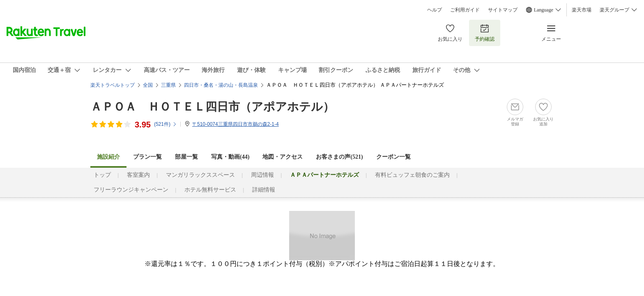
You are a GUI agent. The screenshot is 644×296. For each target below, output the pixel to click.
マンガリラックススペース (200, 175)
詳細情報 (264, 190)
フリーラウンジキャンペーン (131, 190)
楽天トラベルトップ (113, 85)
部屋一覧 (186, 157)
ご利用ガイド (465, 10)
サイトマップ (503, 10)
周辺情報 (262, 175)
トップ (102, 175)
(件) (166, 124)
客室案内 (138, 175)
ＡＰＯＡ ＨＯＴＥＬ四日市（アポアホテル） (212, 107)
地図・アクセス (283, 157)
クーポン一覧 (393, 157)
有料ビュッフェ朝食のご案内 (412, 175)
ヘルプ (435, 10)
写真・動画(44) (230, 157)
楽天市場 (582, 10)
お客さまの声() (339, 157)
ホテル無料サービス (210, 190)
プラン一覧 (147, 157)
